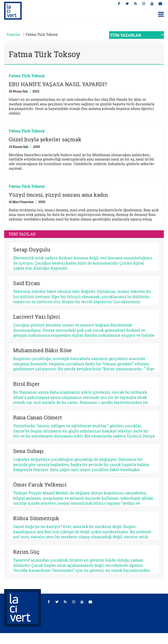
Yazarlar (13, 34)
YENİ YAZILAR (22, 234)
